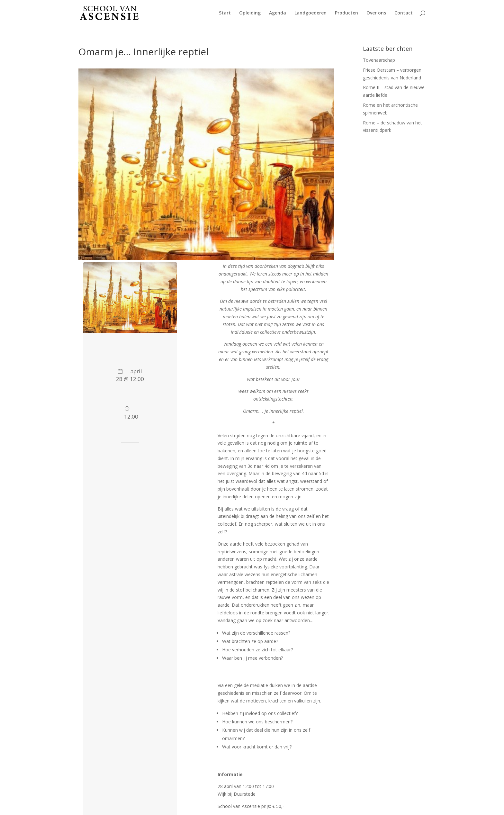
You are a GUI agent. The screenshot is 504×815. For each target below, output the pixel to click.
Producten (346, 13)
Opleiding (250, 13)
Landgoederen (310, 13)
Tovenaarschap (379, 60)
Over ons (376, 13)
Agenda (278, 13)
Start (225, 13)
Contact (404, 13)
